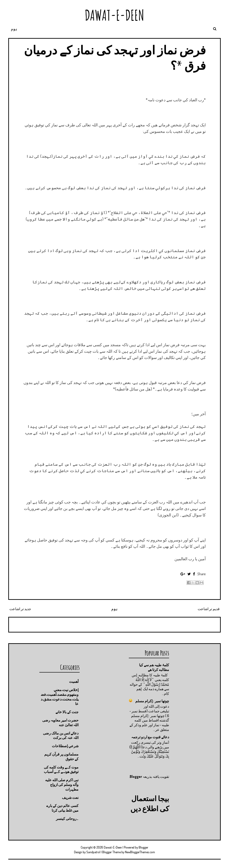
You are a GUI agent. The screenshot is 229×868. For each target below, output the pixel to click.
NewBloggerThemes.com (140, 852)
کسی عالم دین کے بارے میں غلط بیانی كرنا (62, 808)
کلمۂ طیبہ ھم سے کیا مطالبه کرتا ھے (154, 667)
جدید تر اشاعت (20, 609)
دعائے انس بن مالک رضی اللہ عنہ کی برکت (61, 735)
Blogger (136, 778)
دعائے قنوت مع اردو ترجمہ (150, 737)
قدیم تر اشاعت (209, 609)
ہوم (14, 29)
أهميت (74, 681)
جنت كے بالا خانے (67, 712)
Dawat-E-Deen (114, 15)
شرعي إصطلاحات (65, 746)
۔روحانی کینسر (67, 819)
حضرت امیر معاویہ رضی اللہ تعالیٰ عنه (60, 723)
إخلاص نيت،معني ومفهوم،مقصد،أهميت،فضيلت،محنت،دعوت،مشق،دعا (60, 697)
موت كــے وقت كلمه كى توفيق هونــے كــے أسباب (61, 769)
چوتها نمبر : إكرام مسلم (152, 701)
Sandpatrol (93, 852)
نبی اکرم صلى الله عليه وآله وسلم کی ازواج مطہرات (62, 785)
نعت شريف (70, 798)
